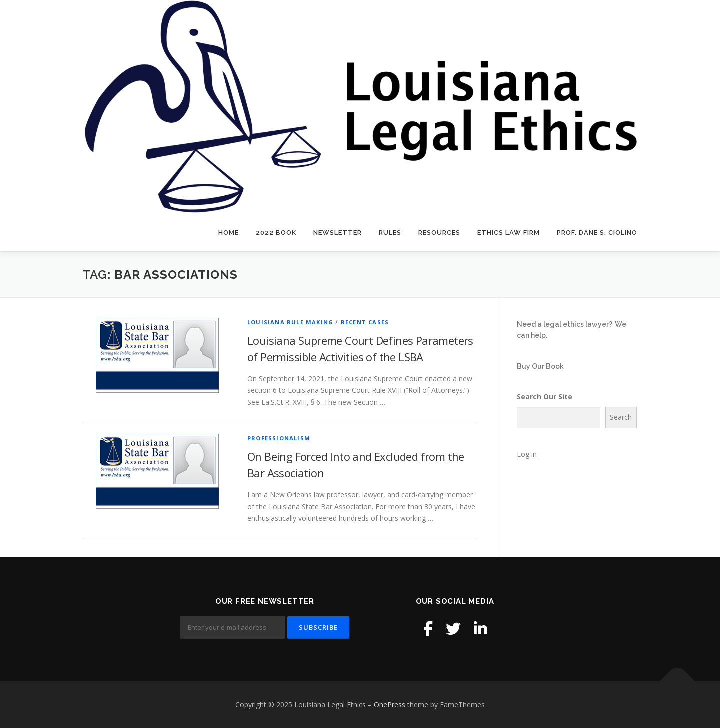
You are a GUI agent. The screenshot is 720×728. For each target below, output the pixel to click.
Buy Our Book (540, 366)
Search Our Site (545, 397)
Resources (439, 233)
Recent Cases (365, 322)
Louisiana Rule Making (290, 322)
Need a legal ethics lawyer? (565, 324)
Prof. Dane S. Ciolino (597, 233)
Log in (527, 454)
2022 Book (276, 233)
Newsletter (338, 233)
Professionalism (279, 438)
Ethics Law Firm (509, 233)
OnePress (390, 705)
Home (229, 233)
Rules (390, 233)
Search (621, 417)
